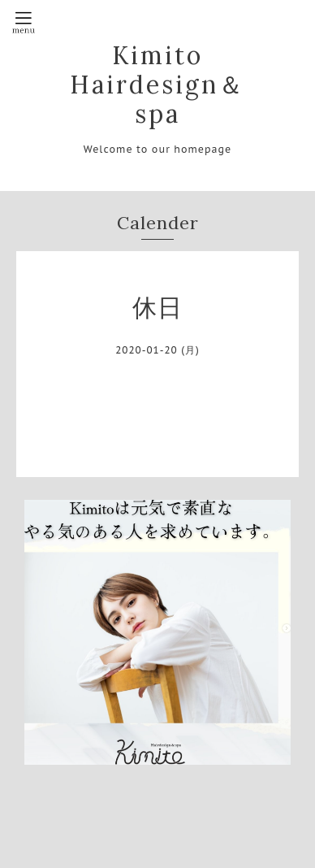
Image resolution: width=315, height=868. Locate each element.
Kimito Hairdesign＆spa (157, 85)
